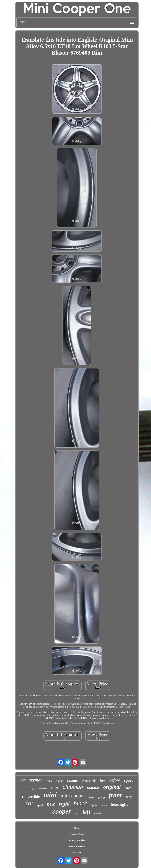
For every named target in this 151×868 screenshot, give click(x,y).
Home (77, 828)
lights (94, 805)
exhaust (73, 780)
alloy (129, 797)
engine (59, 781)
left (86, 812)
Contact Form (77, 834)
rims (49, 781)
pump (101, 797)
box (103, 781)
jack (34, 789)
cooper (62, 811)
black (80, 803)
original (112, 787)
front (115, 795)
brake (92, 798)
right (64, 804)
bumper (43, 789)
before (115, 780)
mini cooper (73, 796)
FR (79, 853)
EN (74, 853)
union (104, 805)
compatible (89, 781)
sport (128, 780)
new (51, 804)
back (128, 788)
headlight (119, 804)
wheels (98, 813)
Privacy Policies (77, 840)
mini (50, 795)
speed (40, 805)
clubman (73, 787)
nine (77, 814)
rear (55, 787)
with (25, 788)
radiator (93, 788)
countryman (32, 780)
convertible (31, 797)
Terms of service (77, 847)
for (29, 803)
